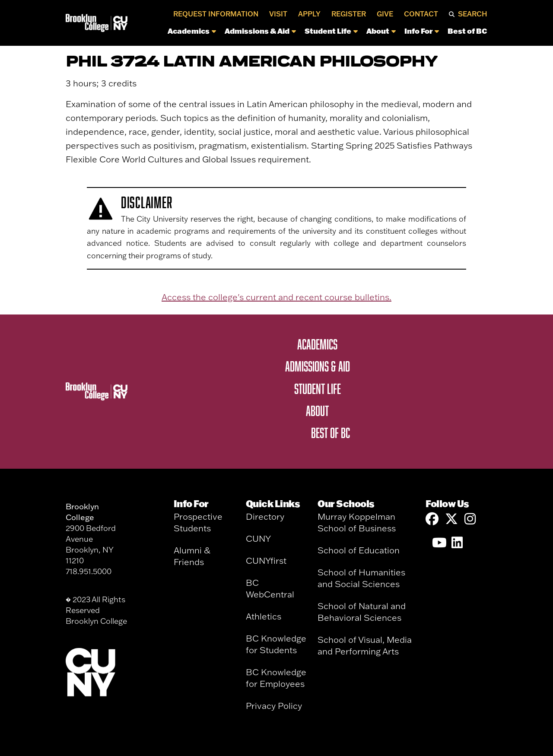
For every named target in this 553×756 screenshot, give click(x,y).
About (381, 31)
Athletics (264, 616)
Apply (309, 14)
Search (473, 14)
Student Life (331, 31)
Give (385, 14)
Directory (265, 516)
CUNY (258, 538)
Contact (421, 14)
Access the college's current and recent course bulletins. (276, 297)
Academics (192, 31)
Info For (422, 31)
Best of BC (467, 31)
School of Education (359, 550)
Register (349, 14)
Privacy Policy (274, 706)
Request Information (216, 14)
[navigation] (310, 33)
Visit (278, 14)
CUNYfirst (266, 561)
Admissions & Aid (260, 31)
